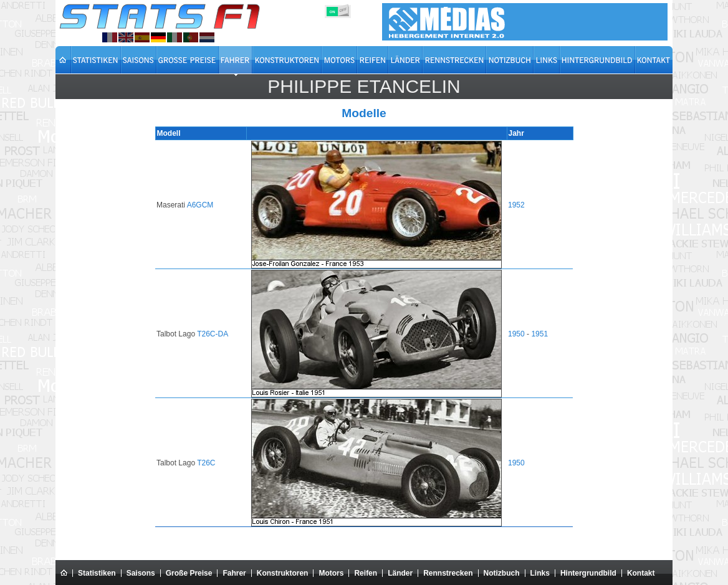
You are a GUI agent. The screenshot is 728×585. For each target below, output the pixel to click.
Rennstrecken (448, 573)
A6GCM (202, 205)
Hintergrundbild (588, 573)
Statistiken (97, 573)
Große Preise (189, 573)
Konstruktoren (283, 573)
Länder (400, 573)
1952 (516, 205)
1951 (539, 334)
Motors (331, 573)
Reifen (366, 573)
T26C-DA (214, 334)
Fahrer (234, 573)
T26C (208, 463)
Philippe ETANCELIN (364, 86)
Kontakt (641, 573)
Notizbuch (502, 573)
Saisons (141, 573)
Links (540, 573)
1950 (516, 334)
